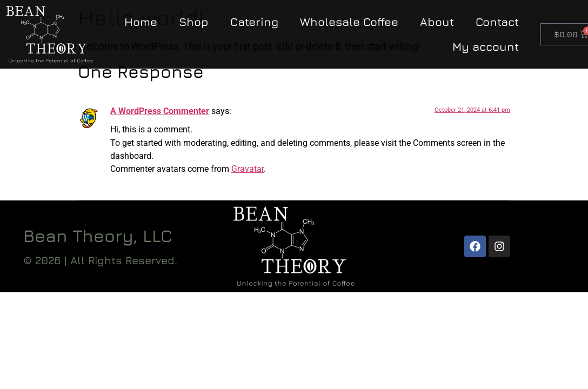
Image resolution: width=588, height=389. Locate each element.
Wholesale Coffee (349, 22)
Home (141, 22)
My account (486, 47)
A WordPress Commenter (160, 111)
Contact (497, 22)
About (437, 22)
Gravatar (248, 169)
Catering (254, 22)
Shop (194, 22)
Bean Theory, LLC (98, 236)
